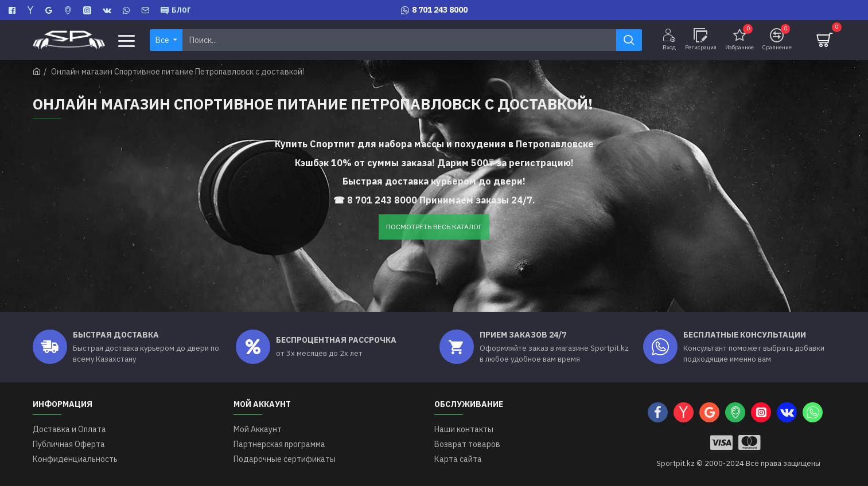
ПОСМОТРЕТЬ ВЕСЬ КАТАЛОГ (434, 227)
